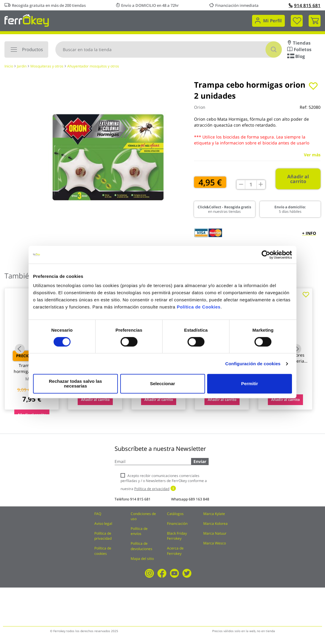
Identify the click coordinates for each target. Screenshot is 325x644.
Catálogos (175, 514)
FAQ (98, 514)
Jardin (22, 66)
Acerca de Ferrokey (175, 551)
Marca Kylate (214, 514)
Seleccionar (162, 384)
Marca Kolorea (215, 523)
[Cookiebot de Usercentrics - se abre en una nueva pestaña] (266, 257)
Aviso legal (103, 523)
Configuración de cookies (253, 366)
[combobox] (169, 49)
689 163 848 (199, 499)
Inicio (9, 66)
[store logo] (27, 20)
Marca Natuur (215, 533)
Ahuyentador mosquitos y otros (93, 66)
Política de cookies (103, 551)
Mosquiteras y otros (47, 66)
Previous (20, 349)
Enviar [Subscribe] (200, 461)
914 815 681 (305, 5)
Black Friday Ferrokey (177, 536)
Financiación (177, 523)
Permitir (249, 384)
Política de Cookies (199, 309)
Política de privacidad (103, 536)
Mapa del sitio (142, 559)
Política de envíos (139, 531)
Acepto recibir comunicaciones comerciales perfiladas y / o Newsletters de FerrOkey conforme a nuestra (164, 482)
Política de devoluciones (142, 546)
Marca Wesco (215, 543)
